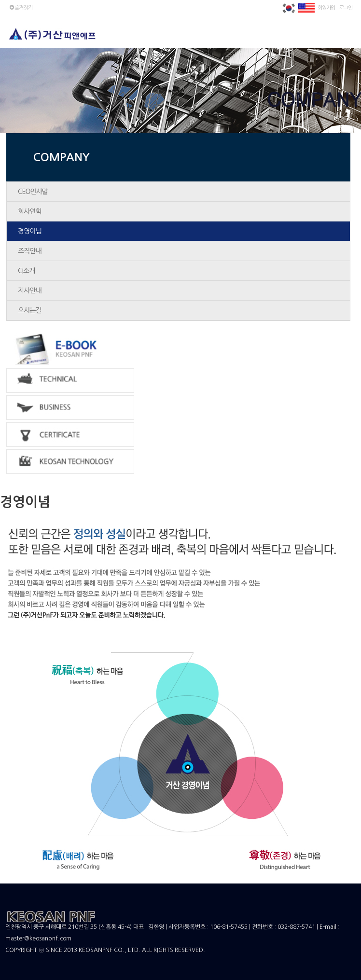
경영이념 (30, 231)
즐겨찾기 (21, 7)
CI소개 (26, 271)
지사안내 (30, 290)
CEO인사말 (33, 192)
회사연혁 (30, 211)
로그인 (346, 8)
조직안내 (30, 251)
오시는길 (30, 310)
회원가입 (326, 8)
